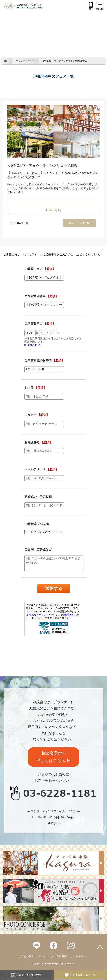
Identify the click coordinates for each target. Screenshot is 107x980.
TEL (91, 6)
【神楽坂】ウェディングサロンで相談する (64, 61)
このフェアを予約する (79, 223)
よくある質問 (26, 956)
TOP (6, 61)
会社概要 (62, 956)
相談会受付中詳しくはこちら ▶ (53, 757)
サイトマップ (45, 956)
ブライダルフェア (25, 61)
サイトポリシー (79, 956)
